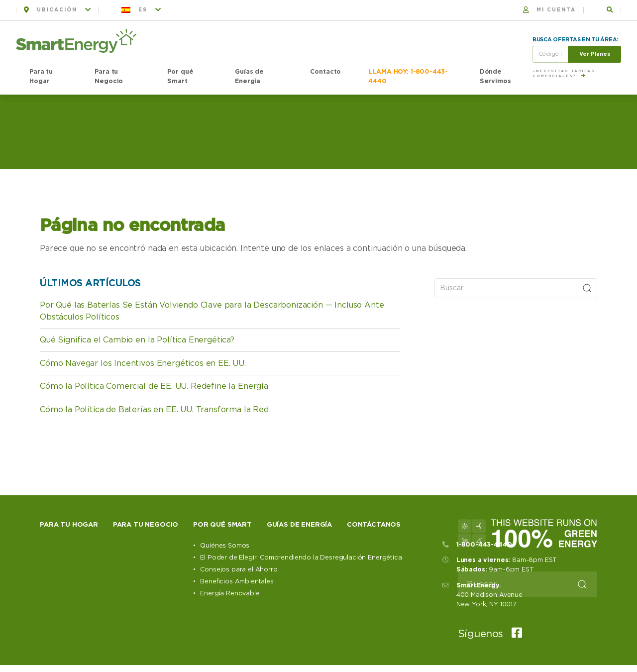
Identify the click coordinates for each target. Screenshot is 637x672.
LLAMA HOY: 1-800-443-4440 (408, 77)
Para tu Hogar (41, 77)
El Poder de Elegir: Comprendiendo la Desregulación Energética (301, 558)
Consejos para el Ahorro (239, 570)
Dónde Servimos (495, 77)
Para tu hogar (69, 525)
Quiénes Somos (225, 546)
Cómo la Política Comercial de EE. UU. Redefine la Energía (154, 386)
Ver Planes (595, 54)
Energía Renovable (230, 594)
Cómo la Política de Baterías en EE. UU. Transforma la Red (154, 410)
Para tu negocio (146, 525)
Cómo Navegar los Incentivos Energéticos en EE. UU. (143, 363)
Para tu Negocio (109, 77)
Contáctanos (374, 525)
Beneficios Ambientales (237, 582)
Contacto (326, 72)
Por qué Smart (180, 77)
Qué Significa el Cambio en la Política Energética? (137, 340)
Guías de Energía (249, 77)
